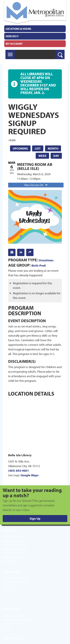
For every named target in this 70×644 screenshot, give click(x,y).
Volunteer (8, 624)
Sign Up (35, 519)
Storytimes (46, 260)
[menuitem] (35, 29)
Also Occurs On (36, 185)
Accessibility (10, 561)
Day (56, 156)
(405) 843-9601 (19, 471)
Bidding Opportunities (16, 549)
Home (12, 140)
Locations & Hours (18, 29)
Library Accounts (12, 537)
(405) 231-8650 (19, 578)
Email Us (8, 590)
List (38, 148)
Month (53, 148)
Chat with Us (10, 586)
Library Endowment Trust (17, 620)
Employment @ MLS (14, 557)
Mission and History (14, 545)
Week (42, 156)
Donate (7, 628)
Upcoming (20, 148)
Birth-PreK (39, 266)
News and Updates (13, 553)
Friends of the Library (15, 615)
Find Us (7, 594)
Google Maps (30, 475)
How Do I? (12, 36)
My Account (14, 44)
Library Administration (16, 541)
